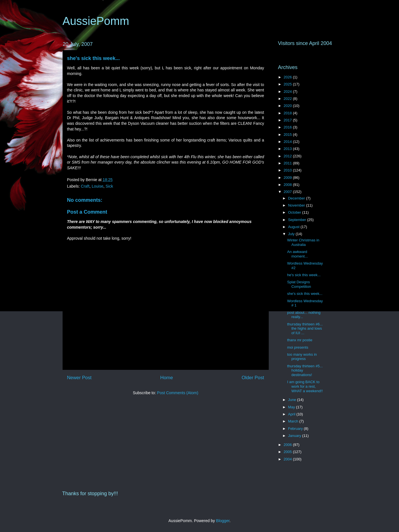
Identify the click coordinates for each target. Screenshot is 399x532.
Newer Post (79, 378)
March (294, 421)
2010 (288, 170)
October (295, 212)
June (293, 400)
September (297, 220)
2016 (288, 127)
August (294, 227)
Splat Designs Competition (299, 284)
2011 (288, 163)
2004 (288, 459)
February (296, 429)
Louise (98, 186)
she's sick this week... (93, 58)
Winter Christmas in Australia (303, 242)
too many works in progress (302, 357)
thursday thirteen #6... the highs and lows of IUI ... (305, 329)
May (292, 407)
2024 (288, 92)
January (295, 436)
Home (167, 378)
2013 (288, 149)
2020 (288, 106)
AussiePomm (96, 21)
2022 (288, 99)
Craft (85, 186)
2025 (288, 84)
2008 (288, 185)
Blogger (223, 521)
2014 (288, 142)
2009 (288, 178)
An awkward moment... (297, 254)
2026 (288, 77)
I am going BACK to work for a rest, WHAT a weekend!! (305, 386)
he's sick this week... (304, 275)
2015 (288, 135)
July (292, 234)
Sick (109, 186)
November (297, 205)
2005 (288, 452)
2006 (288, 445)
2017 (288, 120)
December (297, 198)
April (292, 414)
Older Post (253, 378)
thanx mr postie (300, 340)
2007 (288, 192)
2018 (288, 113)
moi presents (298, 347)
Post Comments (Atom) (178, 393)
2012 (288, 156)
